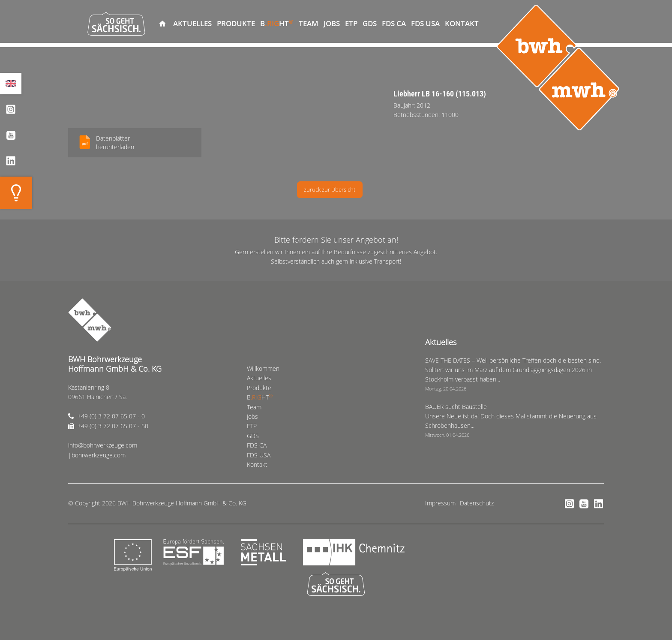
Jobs (332, 23)
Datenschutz (477, 503)
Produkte (236, 23)
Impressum (440, 503)
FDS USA (425, 23)
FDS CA (394, 23)
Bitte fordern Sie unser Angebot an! (336, 240)
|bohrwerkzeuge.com (97, 455)
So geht (116, 24)
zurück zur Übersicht (330, 189)
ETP (351, 23)
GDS (370, 23)
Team (309, 23)
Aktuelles (192, 23)
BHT (277, 23)
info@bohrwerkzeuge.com (103, 445)
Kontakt (462, 23)
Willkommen (162, 24)
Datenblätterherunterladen (115, 143)
